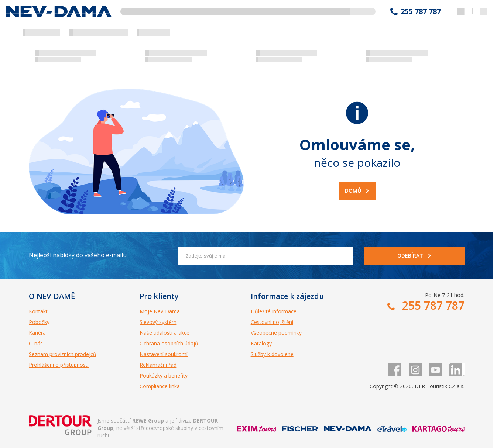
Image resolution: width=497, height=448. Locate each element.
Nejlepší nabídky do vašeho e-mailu (78, 255)
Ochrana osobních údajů (169, 343)
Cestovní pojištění (272, 322)
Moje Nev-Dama (160, 311)
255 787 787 (421, 11)
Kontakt (38, 311)
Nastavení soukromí (164, 354)
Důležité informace (274, 311)
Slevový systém (158, 322)
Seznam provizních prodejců (63, 354)
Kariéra (37, 333)
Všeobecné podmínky (276, 333)
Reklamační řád (158, 365)
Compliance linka (160, 386)
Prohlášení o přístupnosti (59, 365)
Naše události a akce (164, 333)
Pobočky (39, 322)
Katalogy (261, 343)
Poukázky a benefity (164, 375)
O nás (36, 343)
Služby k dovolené (272, 354)
